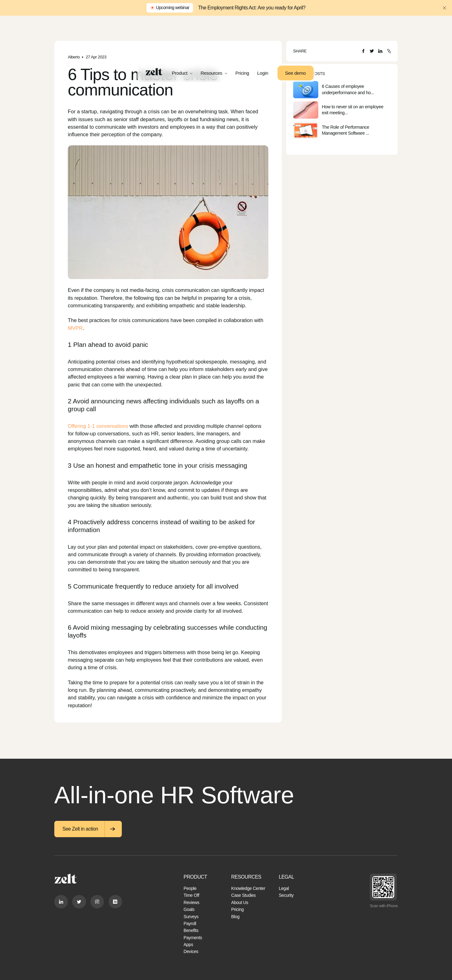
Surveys (191, 917)
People (190, 888)
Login (263, 73)
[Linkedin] (61, 902)
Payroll (190, 923)
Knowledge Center (248, 888)
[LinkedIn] (380, 51)
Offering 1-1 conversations (98, 426)
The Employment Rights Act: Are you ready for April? (252, 8)
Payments (193, 938)
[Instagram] (97, 902)
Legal (284, 888)
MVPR (75, 328)
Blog (235, 917)
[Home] (154, 72)
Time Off (191, 895)
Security (286, 895)
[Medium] (115, 902)
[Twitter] (372, 51)
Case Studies (243, 895)
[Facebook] (363, 51)
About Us (239, 902)
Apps (188, 945)
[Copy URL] (389, 51)
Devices (191, 951)
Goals (189, 909)
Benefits (191, 930)
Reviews (191, 902)
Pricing (242, 73)
